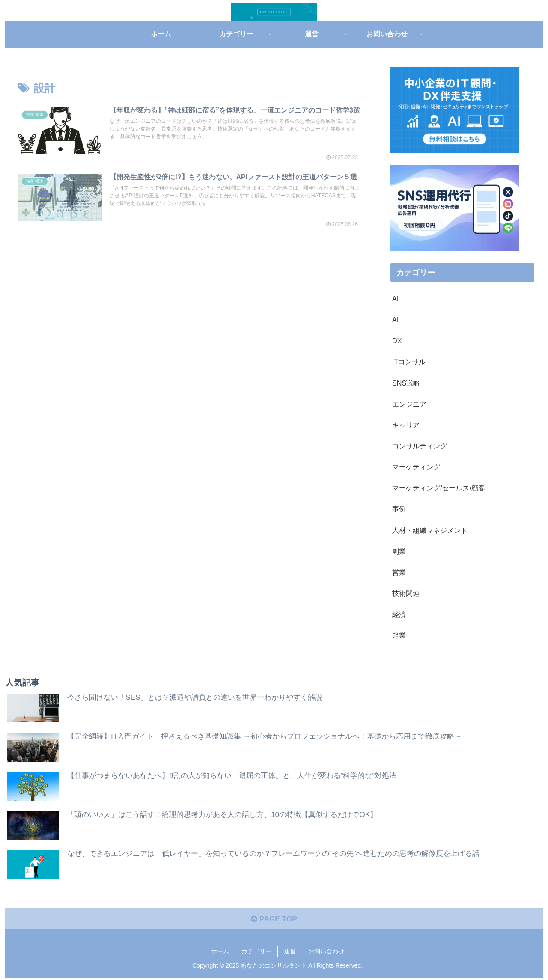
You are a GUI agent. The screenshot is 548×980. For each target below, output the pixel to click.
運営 (290, 953)
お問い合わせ (326, 953)
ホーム (220, 953)
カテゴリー (256, 953)
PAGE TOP (274, 921)
